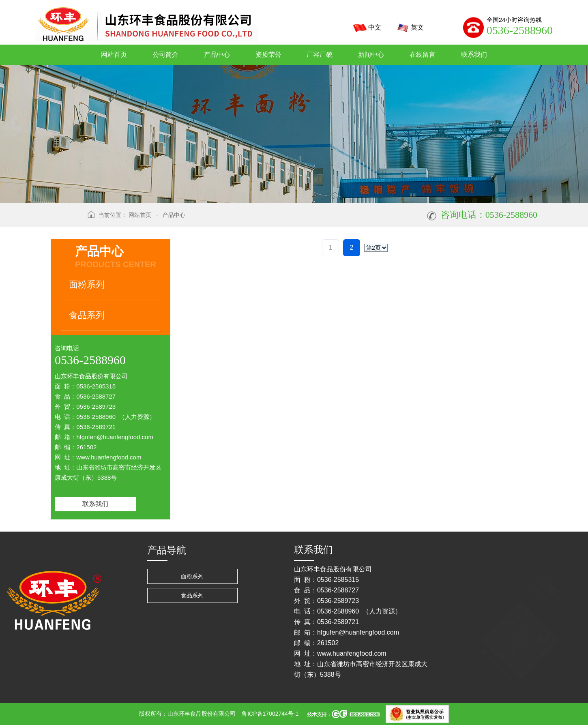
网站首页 (140, 215)
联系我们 (95, 504)
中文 (365, 28)
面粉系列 (87, 284)
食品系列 (87, 315)
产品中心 (174, 215)
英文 (408, 28)
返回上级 (66, 220)
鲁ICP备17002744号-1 (270, 714)
